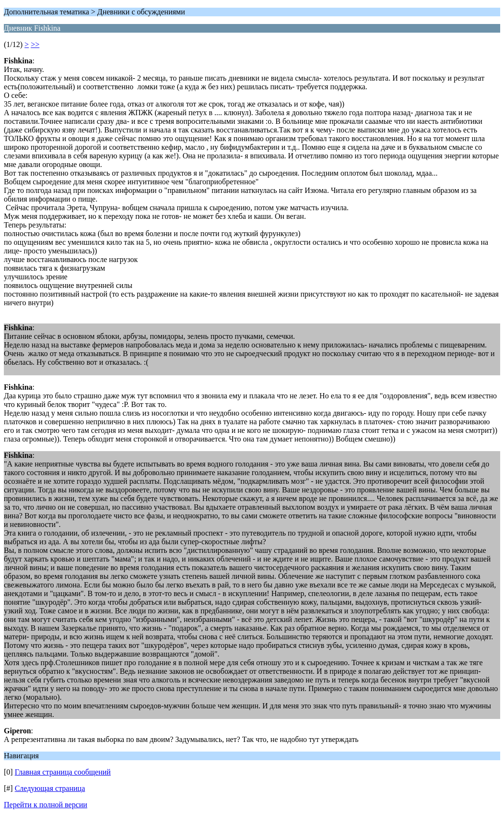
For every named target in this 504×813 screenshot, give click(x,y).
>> (35, 44)
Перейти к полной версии (46, 805)
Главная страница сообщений (63, 772)
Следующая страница (50, 788)
